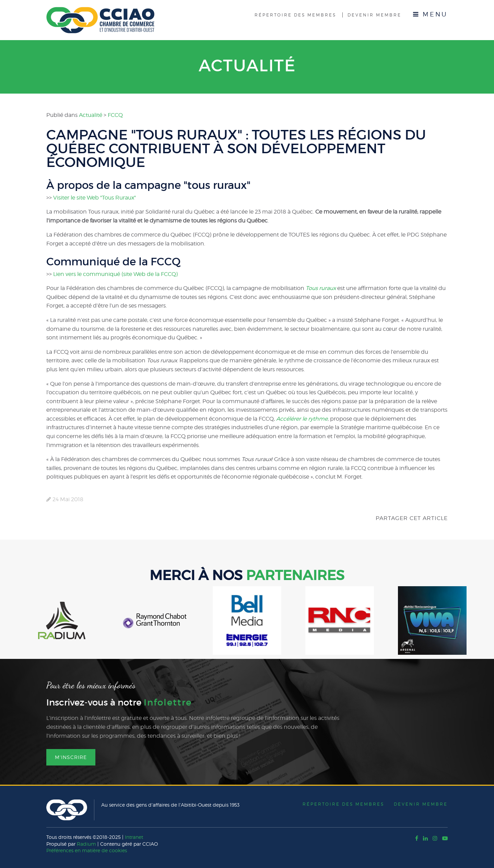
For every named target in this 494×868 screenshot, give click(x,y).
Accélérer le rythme (302, 419)
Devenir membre (374, 15)
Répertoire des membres (295, 15)
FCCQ (115, 115)
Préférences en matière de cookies (87, 850)
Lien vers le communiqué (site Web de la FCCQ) (115, 274)
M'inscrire (71, 757)
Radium (86, 844)
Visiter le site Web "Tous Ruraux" (95, 198)
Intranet (134, 837)
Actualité (247, 65)
